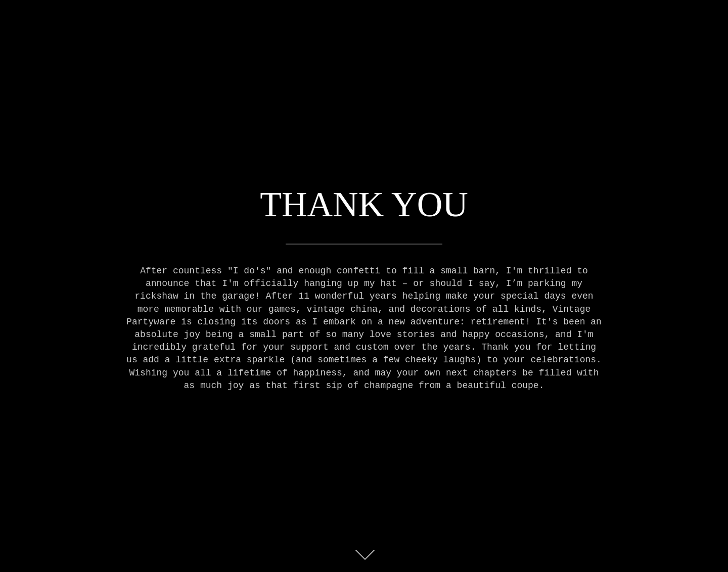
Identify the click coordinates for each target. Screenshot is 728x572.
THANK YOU (364, 204)
